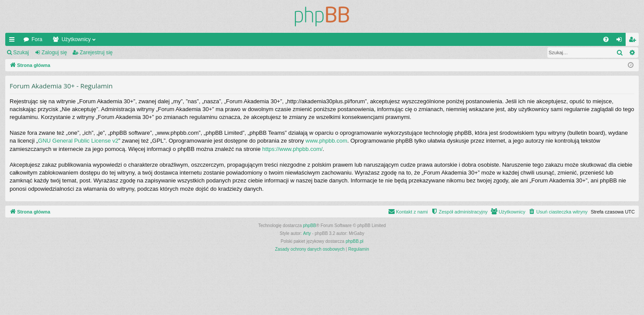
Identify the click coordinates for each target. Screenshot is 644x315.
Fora (37, 39)
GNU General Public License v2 (78, 141)
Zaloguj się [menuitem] (621, 41)
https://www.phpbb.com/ (292, 149)
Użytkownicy (76, 39)
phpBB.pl (355, 241)
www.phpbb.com (326, 141)
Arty (307, 233)
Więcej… (14, 41)
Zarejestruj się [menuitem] (634, 41)
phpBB (310, 226)
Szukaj (21, 52)
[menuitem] (606, 39)
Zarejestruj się (96, 52)
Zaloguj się (54, 52)
